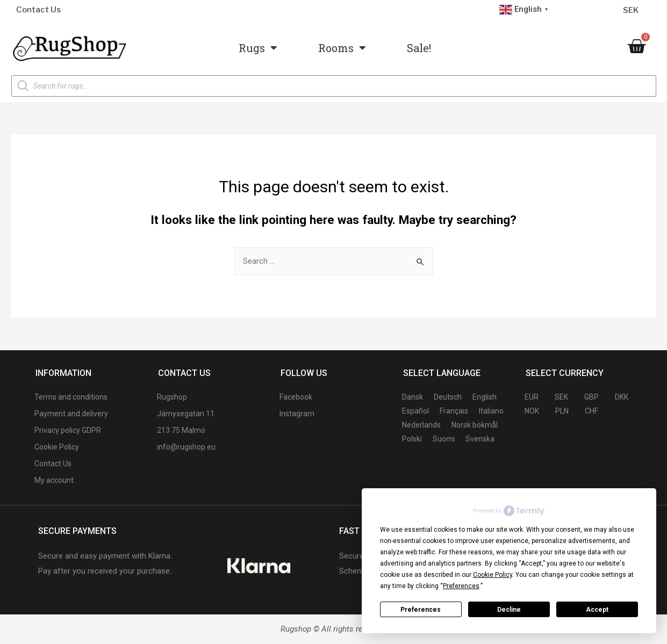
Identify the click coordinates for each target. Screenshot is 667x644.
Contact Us (38, 10)
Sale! (419, 48)
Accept (597, 610)
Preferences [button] (461, 586)
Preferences (421, 610)
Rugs (258, 48)
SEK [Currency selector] (631, 10)
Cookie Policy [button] (493, 575)
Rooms (342, 48)
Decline (509, 610)
